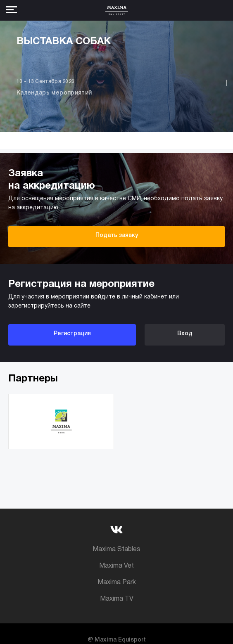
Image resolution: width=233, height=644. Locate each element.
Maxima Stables (116, 549)
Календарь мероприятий (54, 93)
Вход (185, 334)
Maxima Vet (116, 566)
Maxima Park (117, 582)
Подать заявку (117, 236)
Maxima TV (117, 599)
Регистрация (72, 334)
